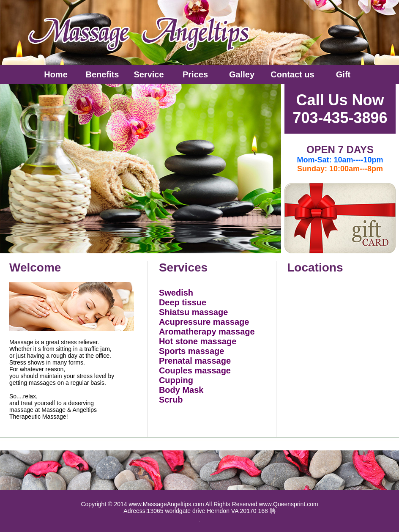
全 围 (199, 521)
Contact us (292, 74)
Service (149, 74)
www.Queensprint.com (289, 504)
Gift (343, 74)
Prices (195, 74)
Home (56, 74)
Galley (242, 74)
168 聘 (266, 511)
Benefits (102, 74)
